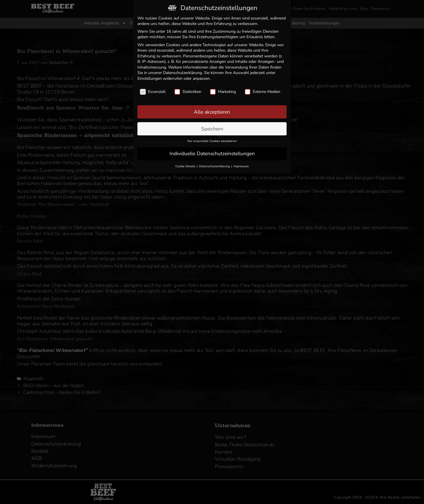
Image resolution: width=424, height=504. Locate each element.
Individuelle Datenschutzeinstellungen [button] (212, 152)
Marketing (223, 90)
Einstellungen (150, 77)
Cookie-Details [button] (186, 165)
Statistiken (188, 90)
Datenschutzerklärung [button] (215, 165)
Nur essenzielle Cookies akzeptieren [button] (212, 139)
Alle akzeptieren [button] (212, 110)
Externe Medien (262, 90)
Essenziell (153, 90)
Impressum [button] (241, 165)
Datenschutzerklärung (182, 71)
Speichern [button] (212, 127)
